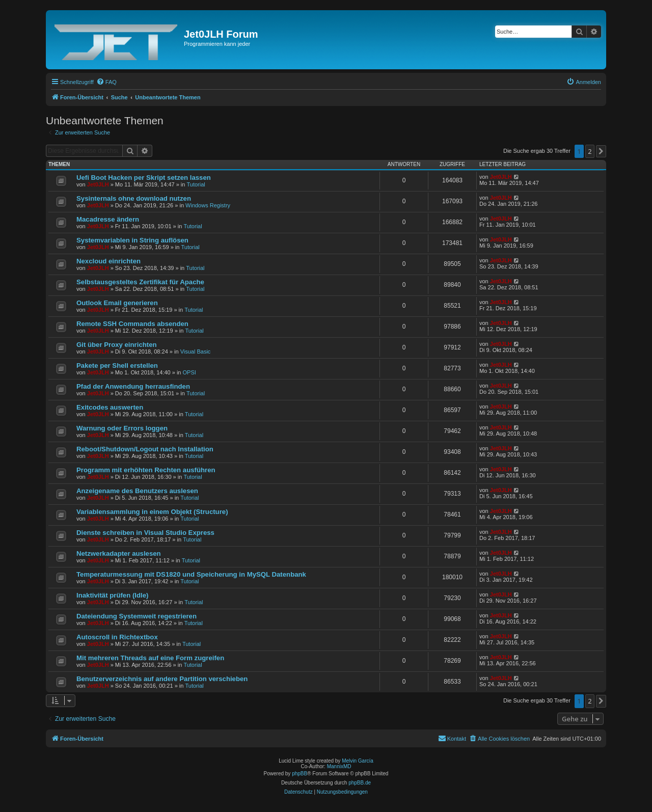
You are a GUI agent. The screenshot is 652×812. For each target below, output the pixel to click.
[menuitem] (106, 82)
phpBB (300, 774)
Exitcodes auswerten (110, 407)
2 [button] (590, 151)
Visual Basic (196, 351)
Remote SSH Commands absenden (132, 324)
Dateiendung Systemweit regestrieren (137, 616)
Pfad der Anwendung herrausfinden (133, 386)
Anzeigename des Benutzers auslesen (137, 491)
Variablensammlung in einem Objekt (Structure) (152, 512)
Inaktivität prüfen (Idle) (112, 595)
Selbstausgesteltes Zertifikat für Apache (140, 282)
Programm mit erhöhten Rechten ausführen (146, 470)
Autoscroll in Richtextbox (117, 637)
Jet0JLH (98, 184)
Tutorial (196, 184)
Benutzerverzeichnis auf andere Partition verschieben (162, 679)
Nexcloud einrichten (108, 261)
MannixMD (339, 766)
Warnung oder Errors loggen (122, 428)
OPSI (189, 372)
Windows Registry (208, 205)
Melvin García (358, 761)
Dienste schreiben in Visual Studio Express (145, 533)
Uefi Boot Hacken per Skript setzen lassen (144, 178)
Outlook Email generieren (117, 303)
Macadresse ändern (108, 219)
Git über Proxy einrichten (117, 345)
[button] (601, 151)
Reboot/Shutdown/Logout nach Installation (145, 449)
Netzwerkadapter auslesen (119, 553)
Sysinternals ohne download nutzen (134, 198)
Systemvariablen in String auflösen (132, 240)
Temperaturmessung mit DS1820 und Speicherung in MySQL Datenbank (191, 574)
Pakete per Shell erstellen (117, 366)
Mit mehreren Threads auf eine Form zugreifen (150, 658)
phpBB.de (360, 783)
